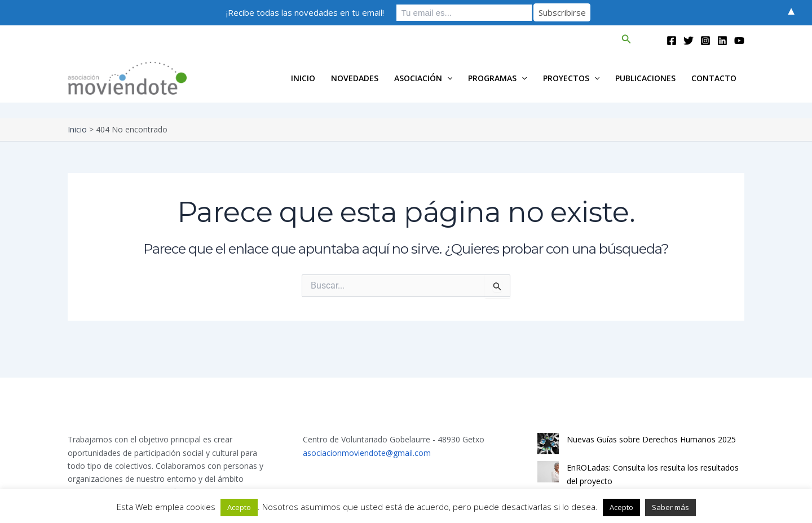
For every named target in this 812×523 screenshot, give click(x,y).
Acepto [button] (239, 507)
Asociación (423, 78)
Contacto (714, 78)
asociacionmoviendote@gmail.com (367, 453)
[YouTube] (739, 41)
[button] (626, 39)
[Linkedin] (722, 41)
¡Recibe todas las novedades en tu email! (305, 12)
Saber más (670, 507)
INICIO (303, 78)
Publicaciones (645, 78)
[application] (447, 78)
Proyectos (571, 78)
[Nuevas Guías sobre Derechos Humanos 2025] (548, 444)
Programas (497, 78)
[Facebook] (672, 41)
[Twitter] (689, 41)
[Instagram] (705, 41)
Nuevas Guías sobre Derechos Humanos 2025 (651, 439)
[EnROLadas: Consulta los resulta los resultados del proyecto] (548, 472)
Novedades (355, 78)
